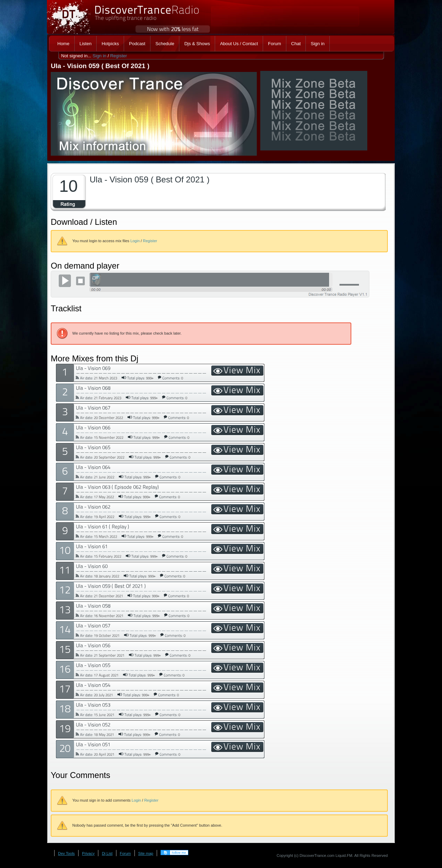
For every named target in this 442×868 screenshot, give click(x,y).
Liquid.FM (344, 855)
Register (118, 56)
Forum (125, 853)
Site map (146, 853)
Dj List (107, 853)
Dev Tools (66, 853)
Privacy (88, 853)
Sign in (99, 56)
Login (135, 241)
